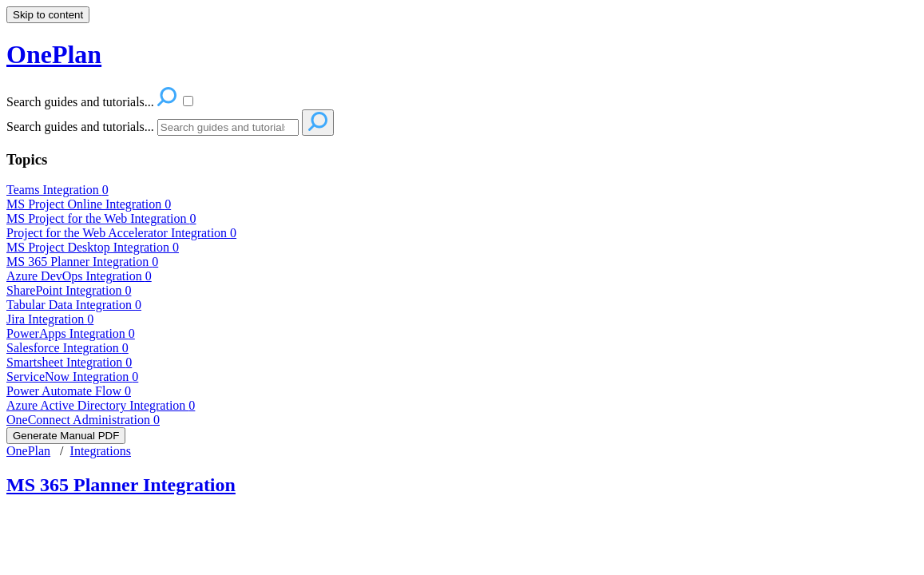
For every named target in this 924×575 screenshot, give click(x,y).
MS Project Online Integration (89, 204)
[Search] (228, 127)
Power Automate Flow (69, 391)
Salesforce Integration (67, 348)
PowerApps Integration (71, 333)
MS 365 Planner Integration (82, 262)
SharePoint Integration (69, 290)
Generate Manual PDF (66, 436)
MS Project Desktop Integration (93, 247)
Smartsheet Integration (69, 362)
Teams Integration (58, 190)
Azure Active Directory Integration (101, 405)
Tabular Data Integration (74, 305)
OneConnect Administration (83, 420)
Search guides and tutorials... (80, 127)
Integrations (101, 451)
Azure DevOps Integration (79, 276)
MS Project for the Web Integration (101, 218)
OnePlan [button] (54, 54)
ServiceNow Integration (72, 377)
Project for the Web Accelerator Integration (121, 233)
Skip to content (48, 15)
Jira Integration (50, 319)
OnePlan (28, 451)
